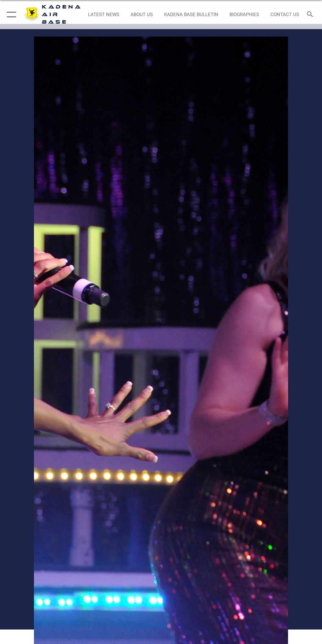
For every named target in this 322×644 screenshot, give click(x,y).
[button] (10, 14)
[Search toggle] (311, 15)
